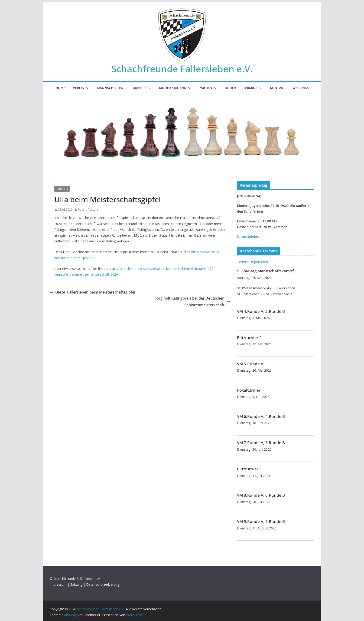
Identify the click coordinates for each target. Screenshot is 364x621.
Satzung (76, 584)
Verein (79, 88)
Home (60, 88)
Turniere (139, 88)
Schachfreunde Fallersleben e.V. (182, 69)
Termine (250, 88)
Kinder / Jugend (173, 88)
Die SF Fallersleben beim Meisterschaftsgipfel (92, 292)
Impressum (58, 584)
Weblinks (301, 88)
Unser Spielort (248, 236)
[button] (87, 88)
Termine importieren (252, 262)
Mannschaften (110, 88)
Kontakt (278, 88)
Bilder (230, 88)
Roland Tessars (88, 210)
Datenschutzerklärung (103, 584)
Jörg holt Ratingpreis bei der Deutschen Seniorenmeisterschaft (193, 302)
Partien (205, 88)
